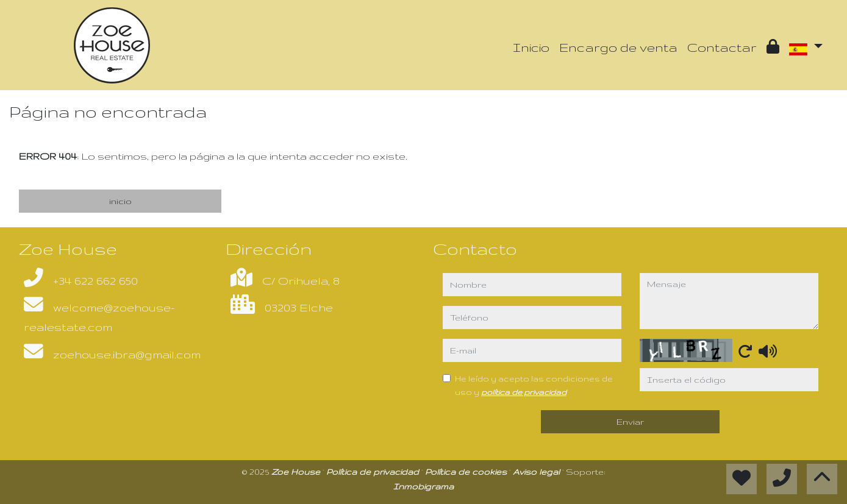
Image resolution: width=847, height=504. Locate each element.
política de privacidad (524, 392)
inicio (120, 201)
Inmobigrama (423, 486)
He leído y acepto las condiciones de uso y (534, 385)
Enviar (630, 422)
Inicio (531, 47)
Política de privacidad (374, 472)
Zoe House (297, 472)
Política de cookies (467, 472)
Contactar (722, 47)
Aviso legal (538, 472)
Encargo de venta (618, 47)
